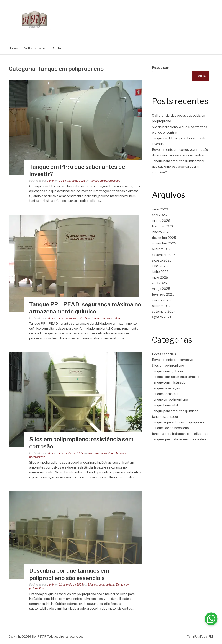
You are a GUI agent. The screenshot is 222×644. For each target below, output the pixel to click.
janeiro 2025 (161, 300)
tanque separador (165, 417)
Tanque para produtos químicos (175, 411)
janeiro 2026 (161, 232)
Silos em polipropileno (101, 453)
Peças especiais (164, 354)
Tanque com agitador (168, 371)
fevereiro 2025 (163, 294)
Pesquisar (160, 68)
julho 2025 (160, 266)
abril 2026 (159, 215)
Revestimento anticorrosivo (173, 360)
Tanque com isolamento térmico (176, 377)
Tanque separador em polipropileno (178, 422)
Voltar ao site (35, 48)
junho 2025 (160, 272)
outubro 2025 (162, 249)
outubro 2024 (162, 306)
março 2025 (161, 289)
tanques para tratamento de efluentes (180, 434)
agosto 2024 (162, 317)
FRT (211, 637)
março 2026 (161, 221)
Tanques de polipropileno (170, 428)
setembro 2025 (164, 255)
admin (51, 181)
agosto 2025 (162, 260)
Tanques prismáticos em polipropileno (180, 439)
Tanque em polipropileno (105, 181)
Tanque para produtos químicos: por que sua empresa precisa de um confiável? (178, 167)
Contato (58, 48)
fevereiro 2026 (163, 226)
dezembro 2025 (164, 238)
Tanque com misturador (169, 382)
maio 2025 (160, 278)
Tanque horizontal (165, 405)
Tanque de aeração (166, 388)
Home (13, 48)
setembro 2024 (164, 312)
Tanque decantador (166, 394)
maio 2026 (160, 209)
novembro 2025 (164, 243)
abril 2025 (159, 283)
